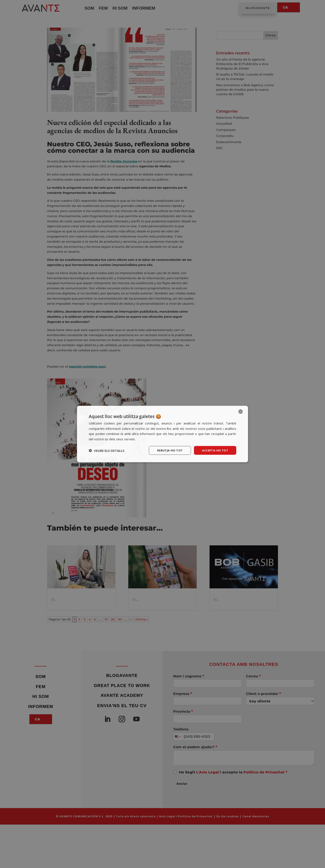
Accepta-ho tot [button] (214, 450)
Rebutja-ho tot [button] (167, 450)
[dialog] (162, 434)
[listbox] (241, 411)
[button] (107, 450)
